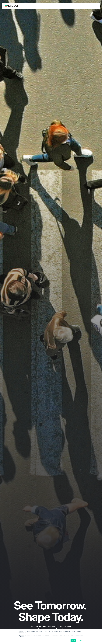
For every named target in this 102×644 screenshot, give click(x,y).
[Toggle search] (96, 6)
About (68, 6)
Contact (75, 6)
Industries (60, 6)
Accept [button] (73, 640)
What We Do (37, 6)
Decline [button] (80, 640)
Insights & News (49, 6)
